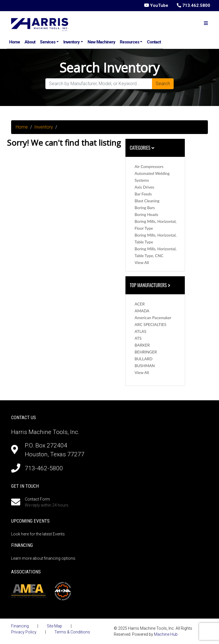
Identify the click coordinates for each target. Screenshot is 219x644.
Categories (142, 148)
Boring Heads (146, 214)
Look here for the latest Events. (38, 534)
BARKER (142, 345)
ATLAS (140, 331)
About (30, 42)
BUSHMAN (145, 366)
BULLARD (144, 359)
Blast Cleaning (147, 201)
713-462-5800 (44, 468)
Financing (20, 626)
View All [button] (142, 262)
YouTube (156, 5)
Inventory (71, 42)
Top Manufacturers (151, 285)
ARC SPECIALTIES (150, 324)
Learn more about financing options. (44, 558)
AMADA (142, 311)
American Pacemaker (153, 318)
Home (15, 42)
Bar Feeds (143, 194)
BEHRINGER (146, 352)
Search (163, 84)
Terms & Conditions (72, 632)
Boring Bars (145, 208)
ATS (138, 338)
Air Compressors (149, 166)
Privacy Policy (24, 632)
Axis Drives (144, 187)
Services (48, 42)
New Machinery (101, 42)
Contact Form (37, 499)
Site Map (54, 626)
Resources (129, 42)
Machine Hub (166, 634)
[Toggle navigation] (206, 23)
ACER (140, 304)
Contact (154, 42)
